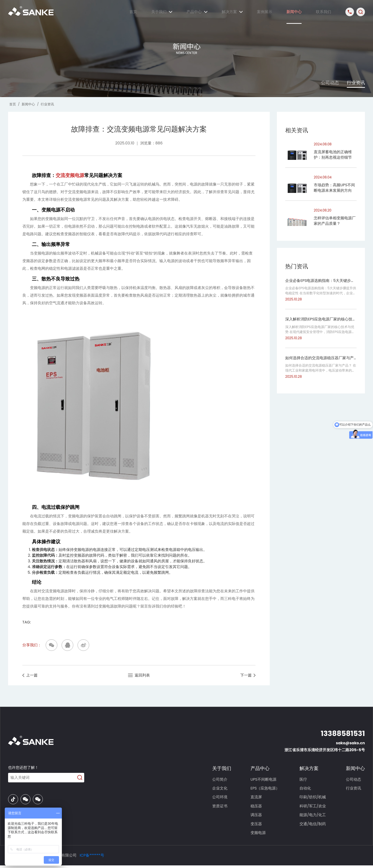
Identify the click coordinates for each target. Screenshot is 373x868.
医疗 (304, 780)
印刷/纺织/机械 (313, 798)
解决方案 (232, 12)
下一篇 (248, 675)
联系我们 (324, 12)
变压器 (257, 826)
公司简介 (221, 780)
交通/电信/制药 (313, 826)
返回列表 (139, 675)
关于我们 (162, 12)
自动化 (306, 789)
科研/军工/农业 (313, 807)
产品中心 (197, 12)
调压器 (257, 817)
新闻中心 (294, 12)
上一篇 (30, 675)
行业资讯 (355, 83)
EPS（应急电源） (266, 789)
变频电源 (259, 835)
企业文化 (221, 789)
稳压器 (257, 807)
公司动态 (327, 83)
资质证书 (221, 807)
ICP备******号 (92, 858)
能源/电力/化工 (313, 817)
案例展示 (265, 12)
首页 (133, 12)
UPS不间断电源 (264, 780)
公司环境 (221, 798)
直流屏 (257, 798)
